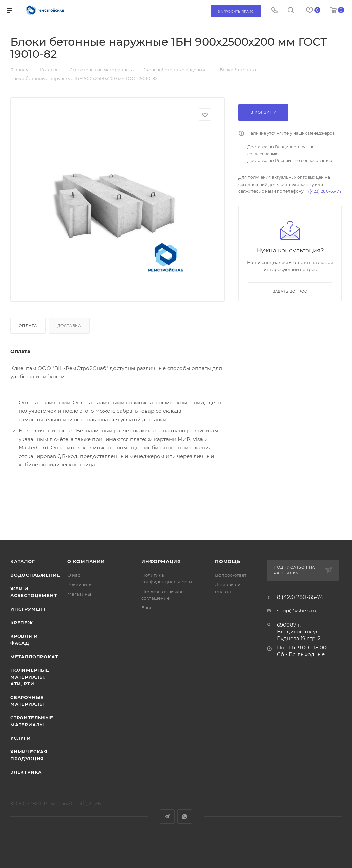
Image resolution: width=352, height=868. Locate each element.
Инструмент (28, 609)
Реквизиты (80, 584)
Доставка (69, 326)
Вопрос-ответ (231, 575)
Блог (147, 608)
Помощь (228, 561)
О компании (86, 561)
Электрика (26, 772)
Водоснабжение (35, 575)
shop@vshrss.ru (297, 610)
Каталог (23, 561)
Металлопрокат (34, 657)
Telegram (167, 816)
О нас (74, 575)
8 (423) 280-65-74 (300, 597)
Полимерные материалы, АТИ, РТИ (30, 677)
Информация (161, 561)
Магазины (79, 594)
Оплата (28, 326)
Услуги (21, 738)
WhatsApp (185, 816)
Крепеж (22, 623)
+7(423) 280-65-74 (323, 191)
